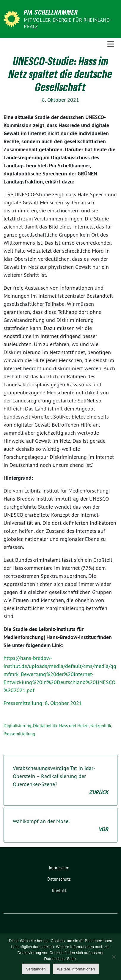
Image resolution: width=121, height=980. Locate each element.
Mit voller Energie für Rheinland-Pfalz (68, 23)
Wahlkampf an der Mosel (60, 825)
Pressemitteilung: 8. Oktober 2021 (43, 703)
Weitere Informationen (76, 969)
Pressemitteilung (19, 734)
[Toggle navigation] (111, 44)
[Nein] (114, 957)
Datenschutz (59, 879)
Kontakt (59, 891)
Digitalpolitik (45, 726)
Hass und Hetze (74, 726)
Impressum (59, 868)
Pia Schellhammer (51, 12)
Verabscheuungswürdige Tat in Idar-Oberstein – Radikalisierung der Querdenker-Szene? (60, 780)
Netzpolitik (101, 726)
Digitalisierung (17, 726)
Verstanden (36, 969)
